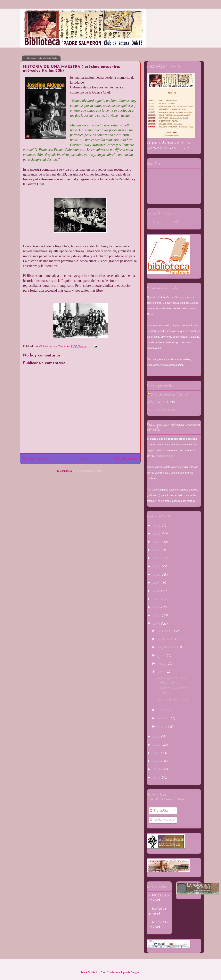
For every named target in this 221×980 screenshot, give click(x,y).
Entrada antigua (127, 458)
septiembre (168, 647)
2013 (157, 737)
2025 (158, 534)
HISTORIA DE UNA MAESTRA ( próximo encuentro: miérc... (173, 686)
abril (162, 672)
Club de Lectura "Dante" (170, 395)
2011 (157, 753)
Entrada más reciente (37, 458)
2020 (158, 575)
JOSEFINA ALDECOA (173, 700)
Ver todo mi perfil (161, 410)
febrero (164, 718)
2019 (157, 583)
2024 (157, 542)
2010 (157, 761)
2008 (157, 778)
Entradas (159, 811)
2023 (157, 550)
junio (162, 656)
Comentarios (162, 820)
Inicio (84, 458)
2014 (157, 624)
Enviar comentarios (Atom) (88, 471)
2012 (157, 745)
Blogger (135, 972)
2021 (157, 567)
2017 (157, 599)
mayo (163, 664)
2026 (158, 526)
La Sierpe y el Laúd (163, 222)
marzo (164, 710)
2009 (157, 770)
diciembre (166, 631)
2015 (157, 616)
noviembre (167, 639)
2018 (157, 591)
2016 (157, 607)
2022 (158, 558)
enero (163, 727)
